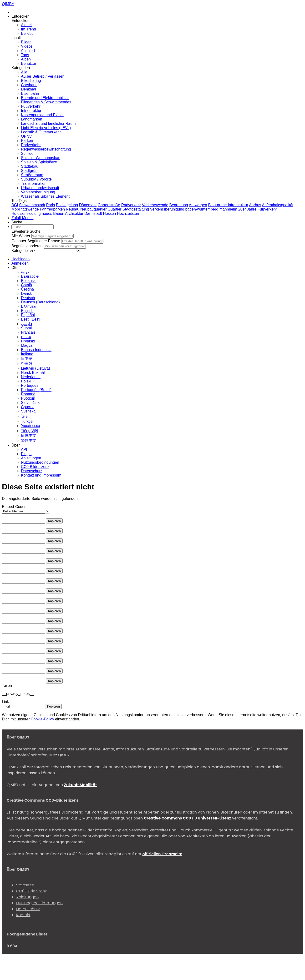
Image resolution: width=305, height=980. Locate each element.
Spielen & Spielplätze (39, 162)
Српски (27, 407)
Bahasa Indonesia (36, 350)
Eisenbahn (30, 93)
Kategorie (20, 251)
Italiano (27, 354)
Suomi (26, 328)
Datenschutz (32, 471)
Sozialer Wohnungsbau (41, 158)
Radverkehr (31, 145)
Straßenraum (32, 175)
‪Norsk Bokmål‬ (33, 373)
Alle (24, 72)
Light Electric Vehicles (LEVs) (46, 128)
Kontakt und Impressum (41, 475)
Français (28, 332)
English (27, 311)
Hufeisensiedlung (26, 214)
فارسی (27, 324)
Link (5, 726)
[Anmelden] (20, 263)
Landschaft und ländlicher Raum (48, 123)
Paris (51, 205)
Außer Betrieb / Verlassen (43, 76)
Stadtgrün (29, 171)
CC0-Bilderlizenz (35, 467)
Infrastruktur (31, 111)
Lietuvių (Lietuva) (36, 368)
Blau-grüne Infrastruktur (228, 205)
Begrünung (179, 205)
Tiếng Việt (29, 431)
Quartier (115, 209)
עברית (26, 337)
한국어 (27, 364)
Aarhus (255, 205)
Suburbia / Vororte (36, 179)
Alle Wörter (21, 236)
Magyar (27, 345)
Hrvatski (28, 341)
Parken (27, 141)
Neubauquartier (93, 209)
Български (30, 276)
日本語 (27, 359)
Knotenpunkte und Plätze (42, 115)
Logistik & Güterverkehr (41, 132)
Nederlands (31, 377)
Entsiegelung (67, 205)
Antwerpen (198, 205)
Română (28, 394)
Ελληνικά (29, 306)
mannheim (228, 209)
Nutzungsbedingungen (40, 462)
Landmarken (32, 119)
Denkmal (28, 89)
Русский (28, 398)
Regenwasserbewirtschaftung (46, 149)
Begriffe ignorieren (27, 246)
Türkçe (27, 421)
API (24, 450)
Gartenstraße (109, 205)
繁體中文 (29, 440)
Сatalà (26, 285)
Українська (30, 426)
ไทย (24, 416)
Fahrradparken (52, 209)
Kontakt (23, 939)
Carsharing (30, 85)
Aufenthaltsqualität (278, 205)
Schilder (28, 153)
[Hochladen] (21, 259)
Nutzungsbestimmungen (39, 927)
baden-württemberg (202, 209)
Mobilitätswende (25, 209)
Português (30, 385)
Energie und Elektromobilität (45, 98)
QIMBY (8, 4)
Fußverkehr (31, 106)
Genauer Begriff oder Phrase (36, 241)
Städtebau (30, 166)
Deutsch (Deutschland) (40, 302)
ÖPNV (26, 136)
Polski (26, 381)
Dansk (26, 294)
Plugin (26, 454)
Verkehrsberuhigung (38, 192)
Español (28, 315)
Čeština (27, 289)
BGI (15, 205)
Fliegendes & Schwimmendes (46, 102)
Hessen (109, 214)
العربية (26, 272)
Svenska (28, 411)
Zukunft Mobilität (80, 809)
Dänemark (88, 205)
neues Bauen (53, 214)
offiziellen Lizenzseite (162, 878)
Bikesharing (31, 81)
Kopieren (59, 522)
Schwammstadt (32, 205)
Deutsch (28, 298)
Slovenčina (30, 403)
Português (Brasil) (36, 390)
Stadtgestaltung (136, 209)
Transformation (34, 183)
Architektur (74, 214)
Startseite (25, 909)
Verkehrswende (155, 205)
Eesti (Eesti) (31, 319)
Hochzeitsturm (129, 214)
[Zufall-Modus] (22, 218)
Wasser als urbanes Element (45, 196)
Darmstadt (93, 214)
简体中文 (29, 435)
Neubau (73, 209)
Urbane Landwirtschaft (40, 188)
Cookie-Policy (42, 743)
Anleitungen (31, 458)
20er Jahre (247, 209)
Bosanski (29, 281)
